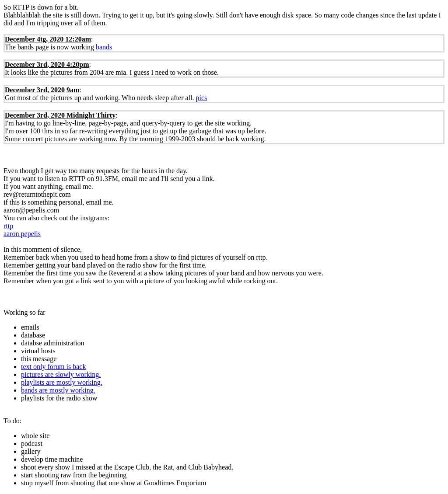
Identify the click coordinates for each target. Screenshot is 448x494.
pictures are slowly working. (61, 374)
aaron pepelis (22, 234)
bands (104, 47)
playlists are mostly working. (62, 382)
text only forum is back (53, 367)
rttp (8, 226)
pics (201, 98)
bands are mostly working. (58, 390)
